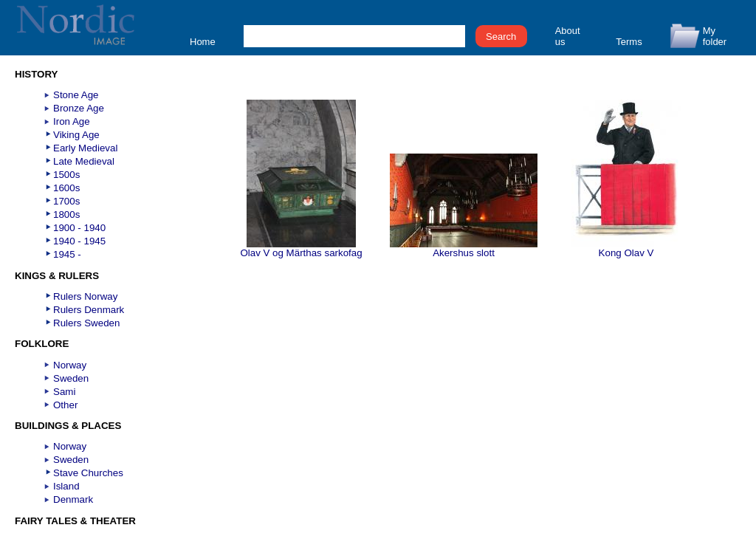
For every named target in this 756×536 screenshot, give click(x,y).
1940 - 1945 (79, 241)
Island (66, 486)
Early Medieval (85, 148)
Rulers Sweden (86, 323)
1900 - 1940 (79, 228)
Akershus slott (464, 248)
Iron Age (72, 121)
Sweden (71, 378)
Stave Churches (88, 473)
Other (65, 405)
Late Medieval (84, 161)
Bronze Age (79, 108)
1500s (66, 175)
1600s (66, 188)
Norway (70, 365)
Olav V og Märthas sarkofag (301, 248)
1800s (66, 214)
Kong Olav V (626, 248)
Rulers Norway (85, 296)
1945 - (67, 254)
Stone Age (76, 95)
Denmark (73, 499)
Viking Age (76, 135)
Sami (64, 392)
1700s (66, 201)
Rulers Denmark (89, 310)
